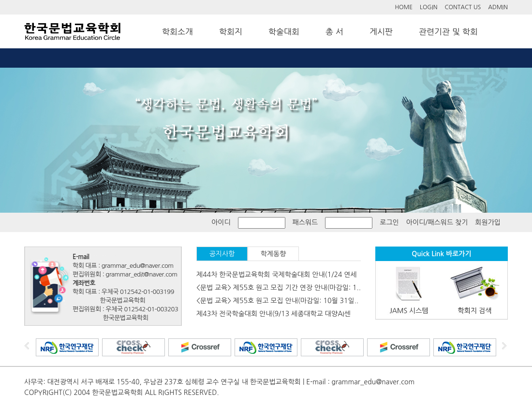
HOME (404, 7)
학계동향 (273, 254)
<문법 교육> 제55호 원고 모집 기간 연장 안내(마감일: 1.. (279, 288)
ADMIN (498, 7)
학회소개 (177, 31)
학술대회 (284, 31)
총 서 (334, 31)
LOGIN (429, 7)
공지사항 (222, 254)
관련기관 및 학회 (448, 31)
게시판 (381, 31)
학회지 (231, 31)
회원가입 (488, 222)
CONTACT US (463, 7)
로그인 (389, 222)
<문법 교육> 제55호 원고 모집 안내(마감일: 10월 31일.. (277, 301)
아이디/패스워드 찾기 (437, 222)
